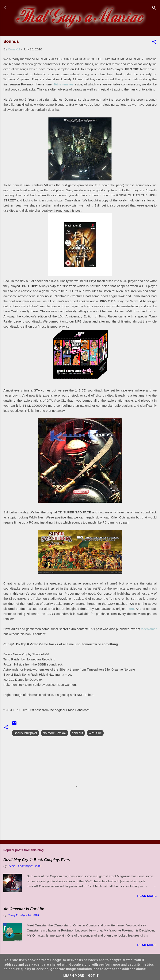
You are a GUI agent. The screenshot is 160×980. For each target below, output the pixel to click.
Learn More (74, 976)
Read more (147, 896)
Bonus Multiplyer (25, 733)
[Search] (154, 9)
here (131, 609)
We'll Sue (95, 733)
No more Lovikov (55, 733)
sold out (78, 733)
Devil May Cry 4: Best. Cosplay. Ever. (37, 860)
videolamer (149, 629)
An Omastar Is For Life (24, 909)
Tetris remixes (64, 84)
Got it (93, 976)
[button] (154, 43)
